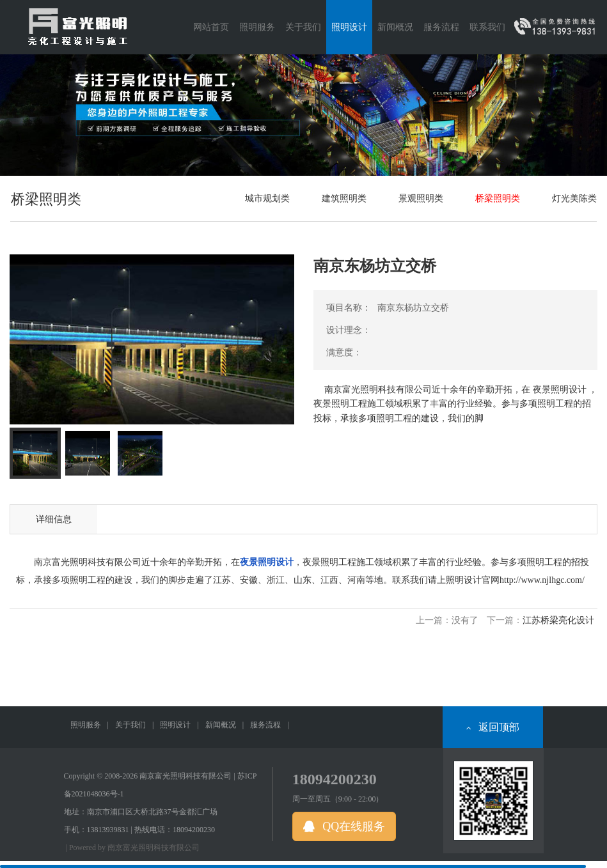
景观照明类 (421, 198)
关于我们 (130, 725)
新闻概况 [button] (395, 27)
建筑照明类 (344, 198)
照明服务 (86, 725)
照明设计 (175, 725)
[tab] (35, 453)
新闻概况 (221, 725)
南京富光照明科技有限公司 (154, 848)
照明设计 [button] (349, 27)
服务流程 (265, 725)
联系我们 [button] (487, 27)
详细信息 (54, 519)
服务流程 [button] (441, 27)
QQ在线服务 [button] (344, 826)
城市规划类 (267, 198)
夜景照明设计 (267, 562)
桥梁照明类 (498, 198)
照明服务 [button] (257, 27)
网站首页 (211, 27)
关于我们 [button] (303, 27)
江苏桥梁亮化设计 (558, 620)
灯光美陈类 (574, 198)
